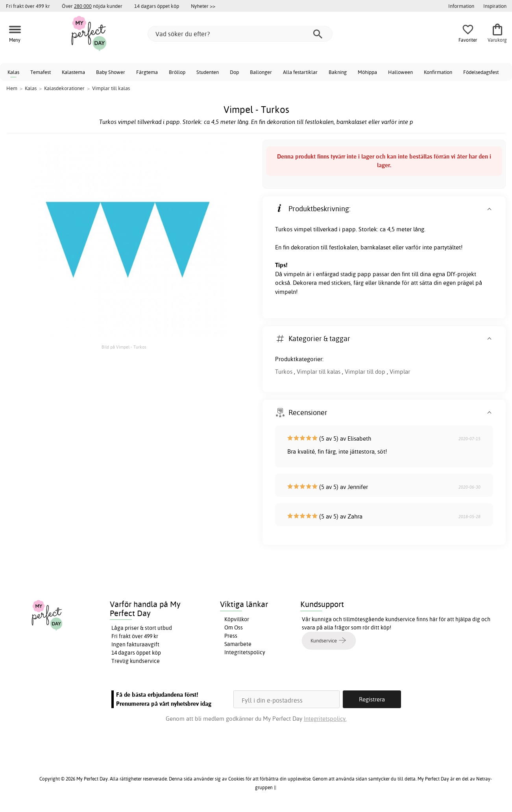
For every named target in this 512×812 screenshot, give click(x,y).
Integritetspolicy (245, 652)
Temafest (41, 72)
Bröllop (177, 72)
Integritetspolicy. (325, 719)
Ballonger (261, 72)
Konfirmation (438, 72)
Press (231, 636)
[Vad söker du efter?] (240, 34)
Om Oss (234, 627)
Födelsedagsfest (481, 72)
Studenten (208, 72)
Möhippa (367, 72)
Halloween (400, 72)
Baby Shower (111, 72)
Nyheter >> (203, 6)
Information (461, 6)
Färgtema (147, 72)
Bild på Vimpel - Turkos (124, 347)
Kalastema (73, 72)
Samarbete (238, 644)
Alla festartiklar (300, 72)
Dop (234, 72)
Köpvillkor (237, 619)
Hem (12, 88)
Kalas (13, 72)
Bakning (338, 72)
